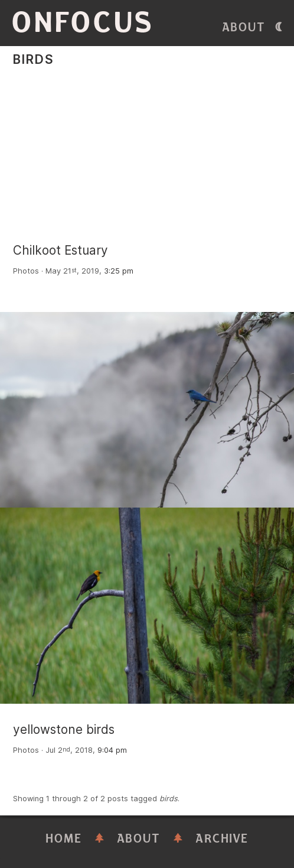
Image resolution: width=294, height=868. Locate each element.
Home (64, 839)
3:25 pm (119, 271)
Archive (222, 839)
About (244, 27)
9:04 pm (112, 750)
